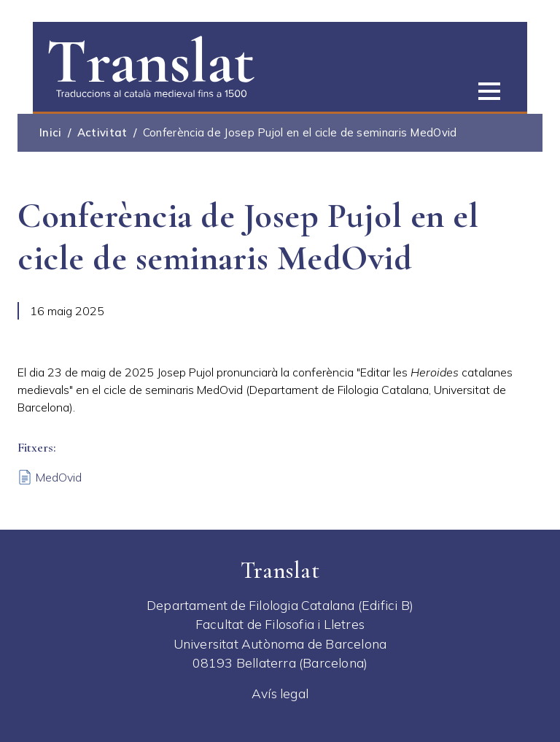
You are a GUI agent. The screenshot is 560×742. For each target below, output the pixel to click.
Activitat (102, 132)
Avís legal (280, 693)
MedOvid (59, 477)
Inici (51, 132)
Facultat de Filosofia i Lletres (280, 624)
